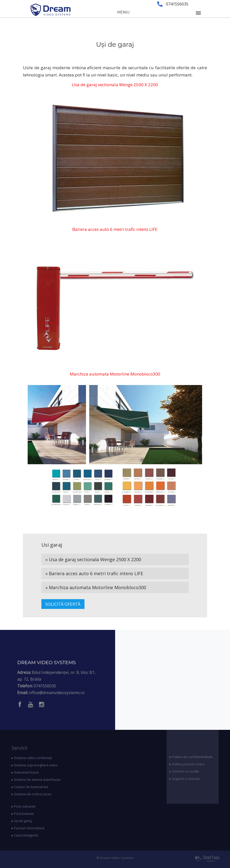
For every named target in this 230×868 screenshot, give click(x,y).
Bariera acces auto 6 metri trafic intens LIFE (115, 229)
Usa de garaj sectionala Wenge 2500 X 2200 (115, 85)
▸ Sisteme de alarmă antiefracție (36, 780)
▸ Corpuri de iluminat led (30, 787)
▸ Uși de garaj (22, 821)
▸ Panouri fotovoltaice (28, 828)
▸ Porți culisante (24, 806)
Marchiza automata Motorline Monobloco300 (115, 374)
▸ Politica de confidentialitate (191, 757)
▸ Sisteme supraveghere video (35, 765)
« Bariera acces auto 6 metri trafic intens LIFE (94, 573)
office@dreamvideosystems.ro (57, 693)
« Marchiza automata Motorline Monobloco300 (96, 587)
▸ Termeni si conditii (184, 771)
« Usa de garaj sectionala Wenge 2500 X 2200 (93, 559)
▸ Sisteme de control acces (32, 794)
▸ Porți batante (23, 814)
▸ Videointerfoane (25, 772)
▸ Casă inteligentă (25, 835)
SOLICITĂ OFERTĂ (63, 604)
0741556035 (45, 686)
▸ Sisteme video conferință (32, 758)
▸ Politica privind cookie (187, 764)
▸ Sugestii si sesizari (185, 779)
